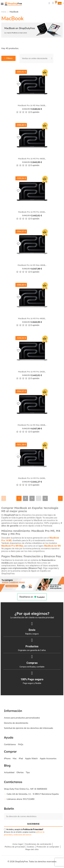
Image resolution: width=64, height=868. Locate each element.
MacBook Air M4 (52, 546)
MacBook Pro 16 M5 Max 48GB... (32, 265)
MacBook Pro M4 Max (12, 546)
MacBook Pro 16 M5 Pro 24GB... (32, 212)
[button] (49, 3)
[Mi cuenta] (53, 3)
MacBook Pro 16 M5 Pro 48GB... (32, 159)
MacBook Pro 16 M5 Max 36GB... (32, 105)
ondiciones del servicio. (23, 835)
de (33, 829)
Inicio (4, 12)
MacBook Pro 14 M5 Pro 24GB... (32, 478)
